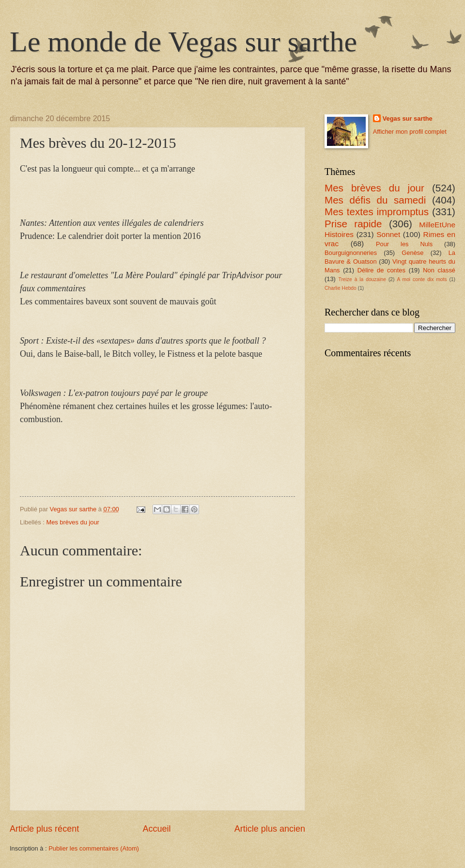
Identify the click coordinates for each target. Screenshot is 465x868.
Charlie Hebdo (341, 288)
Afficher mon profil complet (410, 132)
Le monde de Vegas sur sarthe (183, 42)
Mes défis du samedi (375, 200)
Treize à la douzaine (362, 279)
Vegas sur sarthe (408, 118)
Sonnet (388, 234)
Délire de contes (381, 270)
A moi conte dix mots (422, 279)
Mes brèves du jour (73, 522)
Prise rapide (353, 224)
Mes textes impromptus (377, 212)
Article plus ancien (270, 829)
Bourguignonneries (351, 253)
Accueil (156, 829)
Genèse (412, 253)
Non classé (439, 270)
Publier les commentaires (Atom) (94, 848)
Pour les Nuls (404, 244)
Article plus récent (44, 829)
